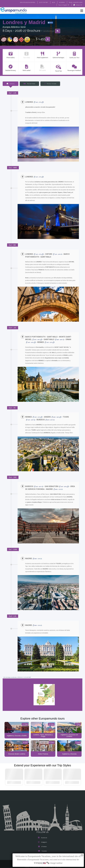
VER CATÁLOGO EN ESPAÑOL (23, 2)
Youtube (42, 846)
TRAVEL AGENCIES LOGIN (75, 2)
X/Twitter (42, 842)
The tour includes (50, 84)
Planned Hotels (29, 84)
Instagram (42, 837)
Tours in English (64, 5)
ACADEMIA (60, 2)
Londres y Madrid (25, 22)
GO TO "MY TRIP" (41, 2)
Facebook (43, 833)
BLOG (51, 2)
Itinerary (10, 84)
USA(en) (79, 5)
